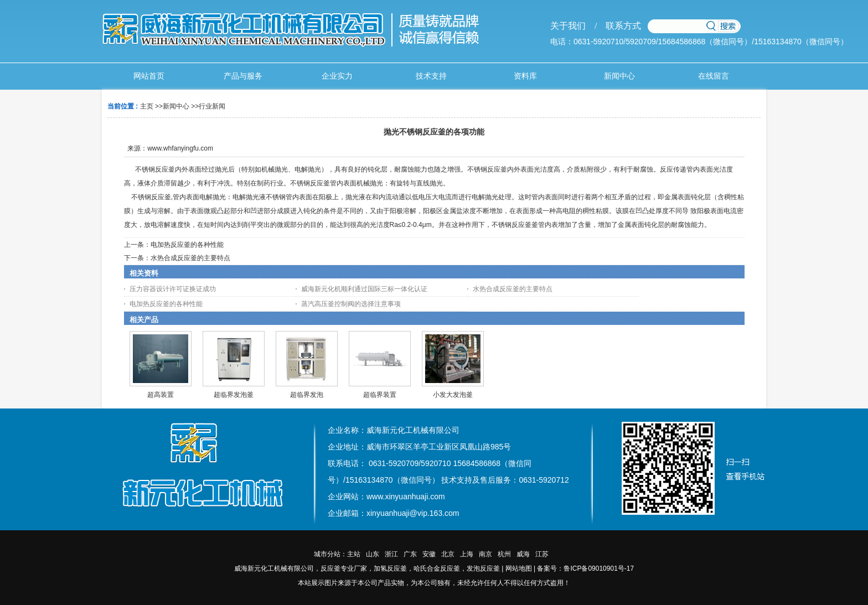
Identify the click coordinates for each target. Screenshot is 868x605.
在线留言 (714, 76)
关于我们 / (573, 26)
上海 (467, 554)
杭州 (504, 554)
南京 (485, 554)
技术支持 (431, 76)
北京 (448, 554)
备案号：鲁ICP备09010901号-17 (585, 568)
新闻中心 (619, 76)
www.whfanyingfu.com (180, 148)
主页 (147, 106)
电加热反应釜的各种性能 (187, 245)
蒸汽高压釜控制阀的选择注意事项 (351, 304)
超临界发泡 (307, 395)
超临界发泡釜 (234, 395)
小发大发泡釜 (453, 395)
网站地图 (519, 568)
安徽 (429, 554)
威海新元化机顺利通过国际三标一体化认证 (364, 289)
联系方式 (619, 26)
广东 (410, 554)
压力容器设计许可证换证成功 (173, 289)
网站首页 (149, 76)
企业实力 (337, 76)
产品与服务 (243, 76)
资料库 (525, 76)
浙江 (391, 554)
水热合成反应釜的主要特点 (190, 258)
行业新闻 (212, 106)
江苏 (542, 554)
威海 (523, 554)
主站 (354, 554)
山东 (373, 554)
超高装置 (161, 395)
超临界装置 (380, 395)
